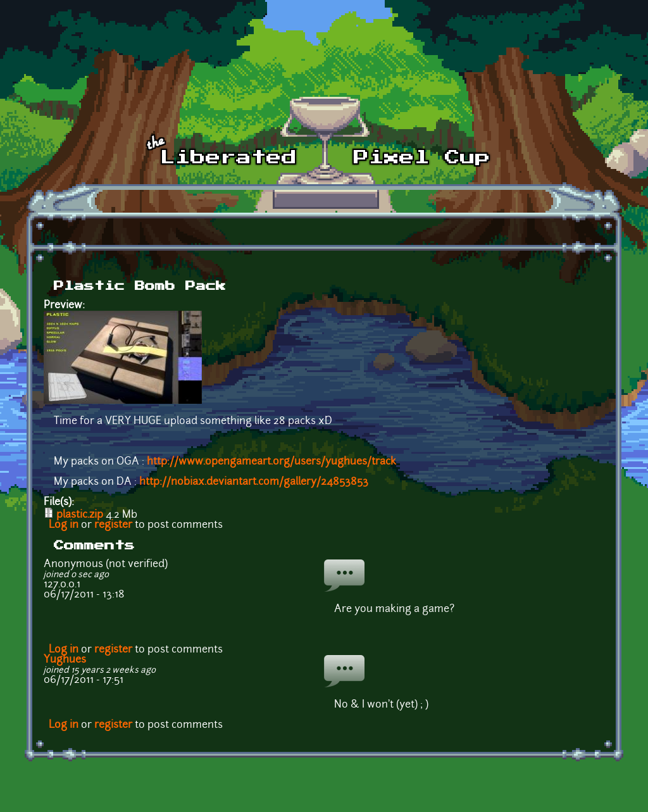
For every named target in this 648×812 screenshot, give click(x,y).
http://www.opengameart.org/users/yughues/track (271, 462)
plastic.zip (80, 515)
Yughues (65, 660)
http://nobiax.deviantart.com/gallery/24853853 (254, 482)
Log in (64, 525)
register (113, 525)
